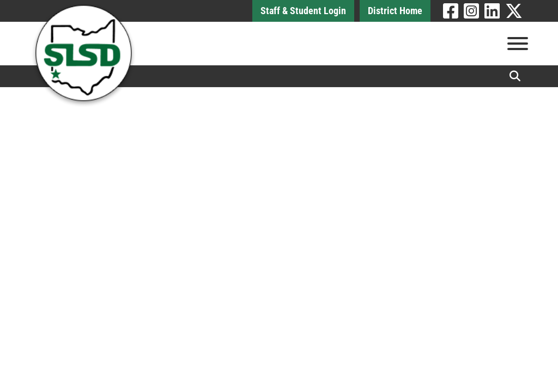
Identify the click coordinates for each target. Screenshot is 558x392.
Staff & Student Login (303, 11)
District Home (395, 11)
